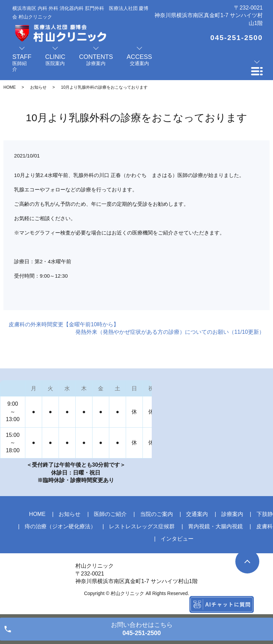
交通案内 (197, 514)
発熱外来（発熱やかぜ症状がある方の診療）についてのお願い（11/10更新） (170, 332)
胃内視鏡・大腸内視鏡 (215, 526)
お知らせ (38, 87)
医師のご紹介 (110, 514)
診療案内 (232, 514)
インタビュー (177, 539)
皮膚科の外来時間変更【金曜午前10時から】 (64, 324)
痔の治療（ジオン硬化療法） (60, 526)
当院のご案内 (157, 514)
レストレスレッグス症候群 (142, 526)
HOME (10, 87)
